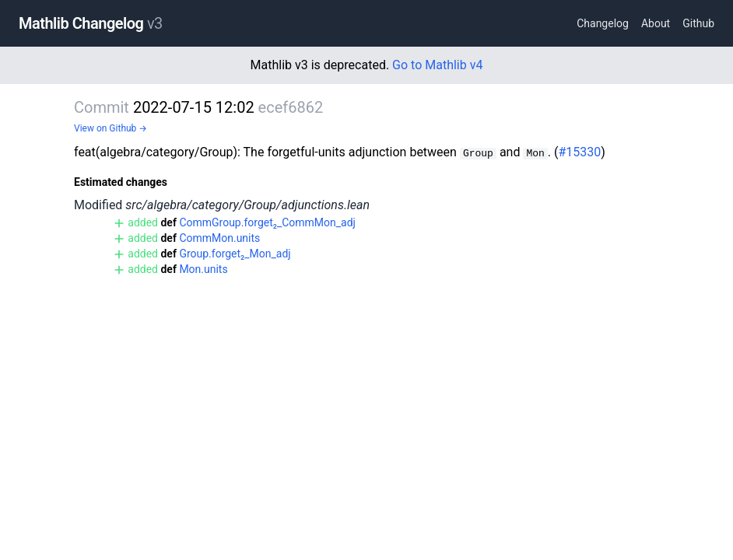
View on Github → (110, 128)
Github (698, 23)
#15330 (579, 152)
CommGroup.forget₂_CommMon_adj (267, 222)
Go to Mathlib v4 (437, 65)
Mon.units (203, 269)
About (656, 23)
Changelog (603, 23)
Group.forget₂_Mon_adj (235, 254)
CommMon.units (219, 238)
